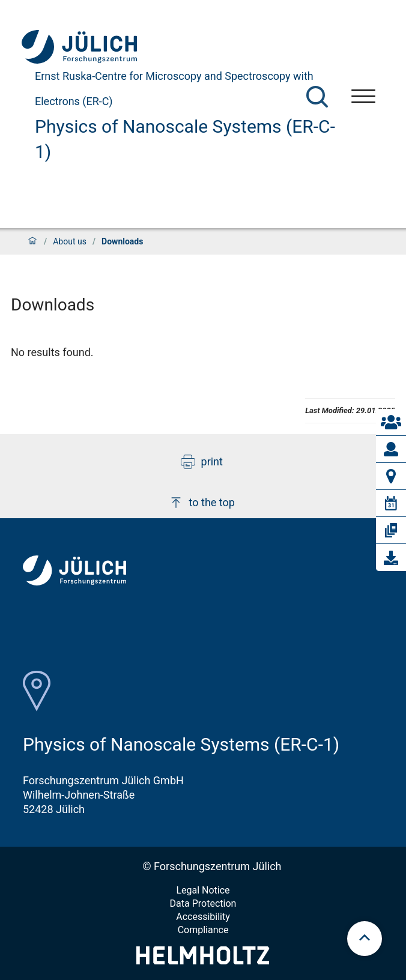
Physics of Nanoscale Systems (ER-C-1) (185, 139)
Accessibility (203, 917)
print (202, 462)
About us (70, 241)
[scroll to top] (365, 939)
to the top (202, 503)
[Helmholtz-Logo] (203, 960)
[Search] (317, 97)
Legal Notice (203, 890)
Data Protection (203, 903)
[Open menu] (363, 98)
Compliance (203, 930)
